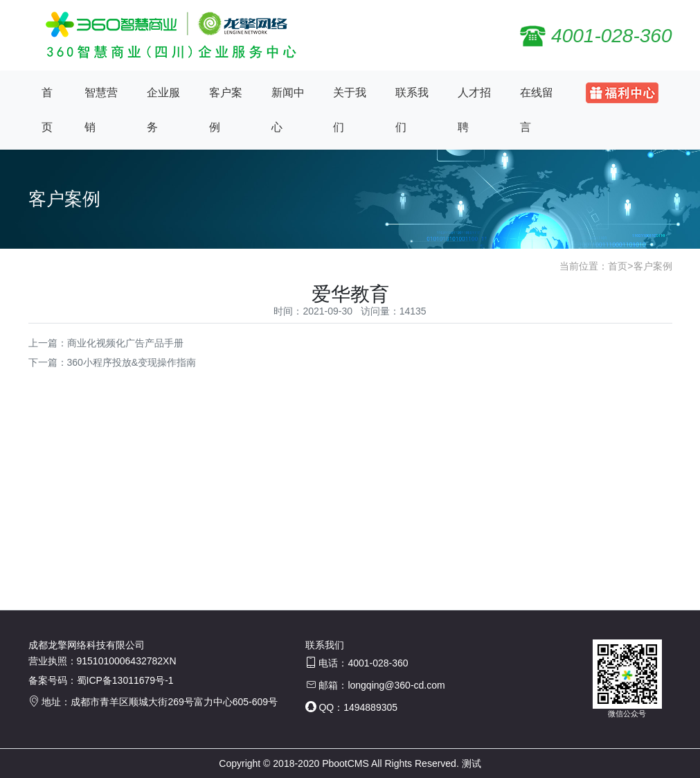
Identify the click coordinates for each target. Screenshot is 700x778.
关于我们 (350, 110)
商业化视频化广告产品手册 (125, 343)
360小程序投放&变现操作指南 (132, 362)
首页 (47, 110)
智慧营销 (101, 110)
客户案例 (226, 110)
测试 (472, 763)
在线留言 (537, 110)
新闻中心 (288, 110)
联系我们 (412, 110)
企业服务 (163, 110)
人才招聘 (474, 110)
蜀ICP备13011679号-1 (125, 680)
